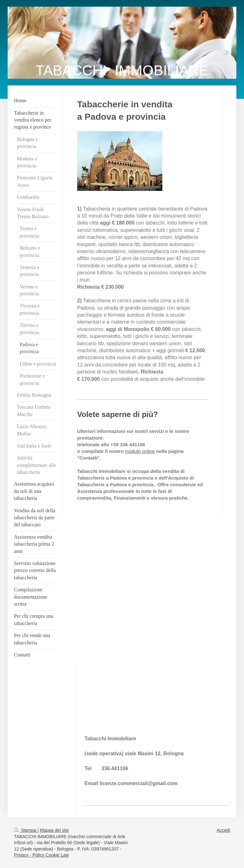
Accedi (223, 830)
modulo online (140, 451)
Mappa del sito (54, 830)
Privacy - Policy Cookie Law (41, 855)
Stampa (26, 830)
